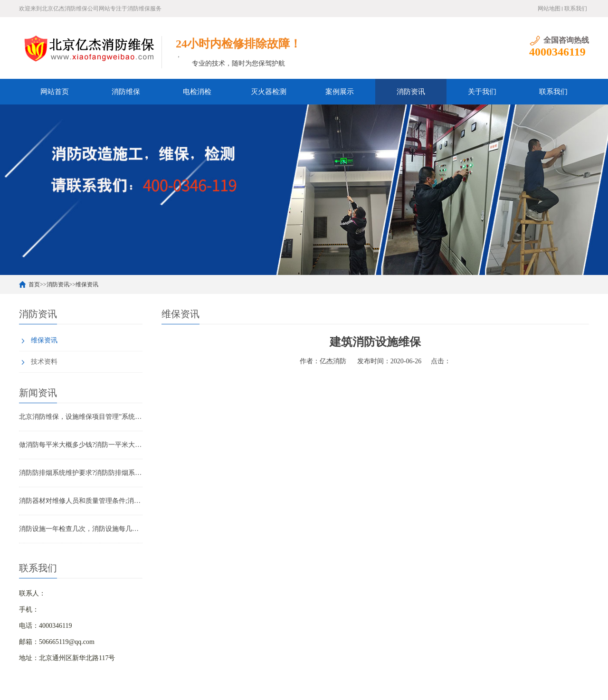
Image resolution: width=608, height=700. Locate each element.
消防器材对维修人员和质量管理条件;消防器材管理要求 (81, 501)
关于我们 (482, 92)
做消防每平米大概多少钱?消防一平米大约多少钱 (81, 445)
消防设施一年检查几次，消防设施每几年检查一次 (81, 529)
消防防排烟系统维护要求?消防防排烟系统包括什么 (81, 473)
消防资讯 (411, 92)
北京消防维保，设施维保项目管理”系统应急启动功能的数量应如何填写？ (81, 417)
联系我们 (576, 9)
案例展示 (340, 92)
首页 (34, 284)
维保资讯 (87, 284)
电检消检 (197, 92)
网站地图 (549, 9)
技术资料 (44, 362)
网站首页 (55, 92)
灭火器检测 (269, 92)
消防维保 (126, 92)
